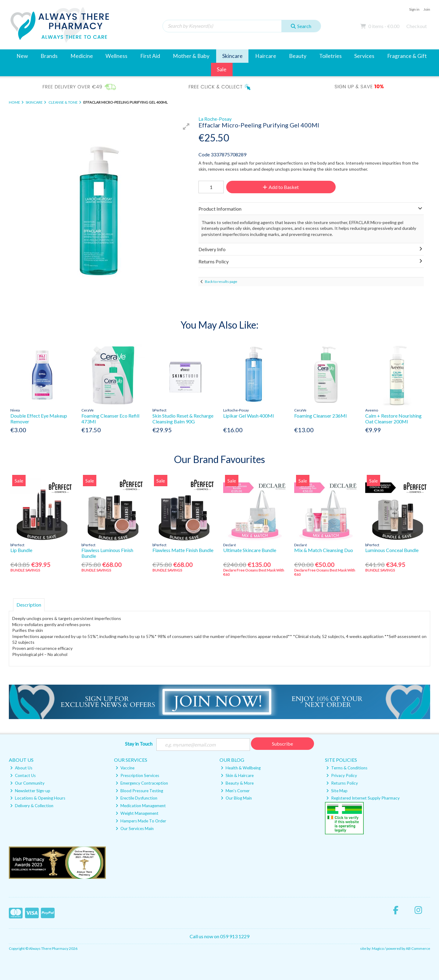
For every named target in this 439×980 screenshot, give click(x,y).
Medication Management (141, 806)
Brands (49, 56)
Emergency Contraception (142, 783)
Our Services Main (135, 829)
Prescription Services (137, 775)
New (22, 56)
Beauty (298, 56)
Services (364, 56)
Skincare (232, 56)
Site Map (337, 791)
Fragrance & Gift (407, 56)
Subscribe (282, 744)
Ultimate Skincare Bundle (250, 550)
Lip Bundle (21, 550)
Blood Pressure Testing (139, 791)
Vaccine (125, 768)
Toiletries (330, 56)
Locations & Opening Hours (38, 798)
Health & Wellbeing (241, 768)
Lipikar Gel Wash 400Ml (248, 416)
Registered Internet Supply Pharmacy (363, 798)
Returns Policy (342, 783)
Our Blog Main (236, 798)
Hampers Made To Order (141, 821)
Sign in (414, 9)
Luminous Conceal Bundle (392, 550)
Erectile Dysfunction (136, 798)
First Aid (150, 56)
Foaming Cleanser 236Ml (320, 416)
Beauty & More (237, 783)
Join (427, 9)
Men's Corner (235, 791)
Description (29, 605)
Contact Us (23, 775)
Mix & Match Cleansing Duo (324, 550)
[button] (186, 127)
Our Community (27, 783)
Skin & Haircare (237, 775)
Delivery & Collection (32, 806)
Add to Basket (281, 187)
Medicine (82, 56)
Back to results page (221, 282)
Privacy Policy (342, 775)
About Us (21, 768)
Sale (222, 69)
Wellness (116, 56)
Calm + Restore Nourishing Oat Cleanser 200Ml (393, 419)
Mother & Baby (191, 56)
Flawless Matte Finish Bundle (183, 550)
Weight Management (137, 813)
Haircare (266, 56)
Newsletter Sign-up (30, 791)
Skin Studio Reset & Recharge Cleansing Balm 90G (183, 419)
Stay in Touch (139, 744)
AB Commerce (418, 948)
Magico (378, 948)
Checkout (417, 26)
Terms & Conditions (347, 768)
